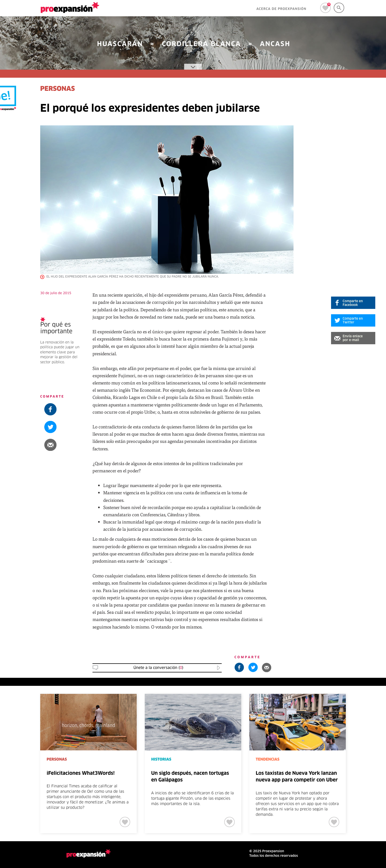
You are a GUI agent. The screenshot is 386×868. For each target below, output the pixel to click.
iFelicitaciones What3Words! (81, 773)
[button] (353, 338)
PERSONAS (57, 89)
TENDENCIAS (268, 759)
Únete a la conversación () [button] (158, 668)
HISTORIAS (161, 759)
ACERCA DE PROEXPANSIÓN (281, 9)
